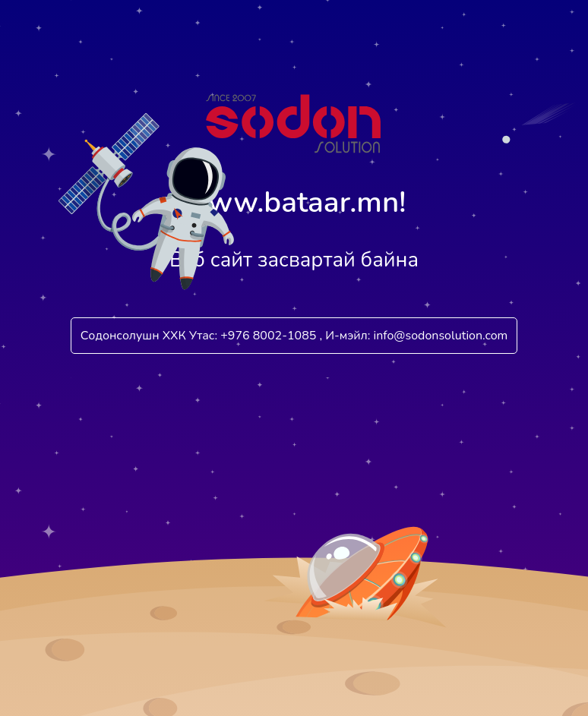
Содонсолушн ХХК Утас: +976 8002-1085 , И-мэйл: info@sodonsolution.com (294, 336)
